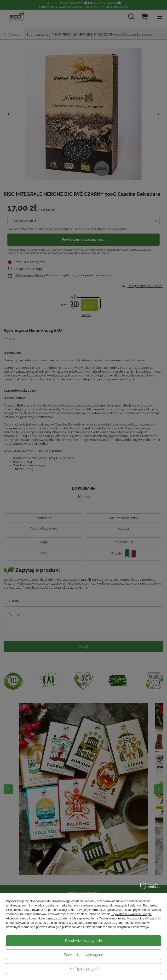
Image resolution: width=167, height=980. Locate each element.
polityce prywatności (136, 910)
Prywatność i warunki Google (132, 914)
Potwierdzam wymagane (83, 955)
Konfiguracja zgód (84, 969)
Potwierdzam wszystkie (83, 941)
